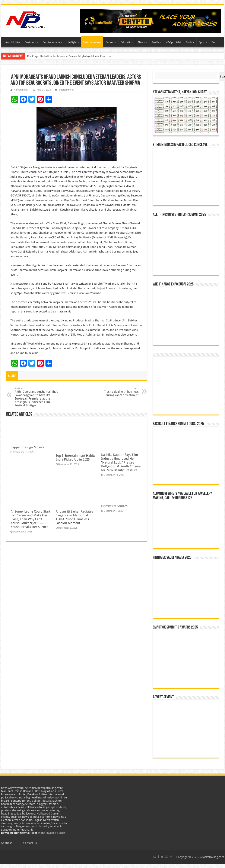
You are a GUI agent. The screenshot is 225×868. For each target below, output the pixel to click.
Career (110, 42)
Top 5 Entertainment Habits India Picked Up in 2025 (76, 458)
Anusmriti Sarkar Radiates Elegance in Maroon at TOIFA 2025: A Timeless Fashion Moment (74, 517)
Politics (190, 42)
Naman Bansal (22, 90)
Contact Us (30, 843)
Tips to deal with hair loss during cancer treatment (117, 392)
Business (30, 42)
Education (127, 42)
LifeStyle (71, 42)
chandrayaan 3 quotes (52, 833)
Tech (214, 42)
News (141, 42)
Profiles (156, 42)
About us (7, 843)
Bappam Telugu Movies (27, 447)
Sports (203, 42)
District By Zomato (114, 506)
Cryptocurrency (52, 42)
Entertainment (92, 42)
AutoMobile (13, 42)
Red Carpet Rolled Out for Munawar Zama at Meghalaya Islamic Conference (70, 56)
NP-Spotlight (173, 42)
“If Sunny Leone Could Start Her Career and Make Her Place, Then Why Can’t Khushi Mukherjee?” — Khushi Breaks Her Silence (30, 519)
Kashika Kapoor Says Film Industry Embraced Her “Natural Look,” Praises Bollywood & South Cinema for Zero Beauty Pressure (121, 462)
